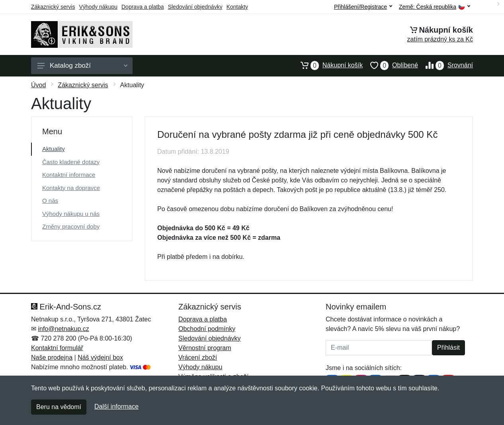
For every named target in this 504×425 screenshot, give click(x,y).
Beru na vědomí (59, 407)
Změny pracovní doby (71, 226)
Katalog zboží (82, 66)
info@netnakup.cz (63, 329)
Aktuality (54, 149)
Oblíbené (390, 65)
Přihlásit (448, 348)
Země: (435, 7)
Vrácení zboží (198, 357)
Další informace (116, 406)
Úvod (38, 85)
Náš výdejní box (100, 357)
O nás (50, 201)
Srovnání (445, 65)
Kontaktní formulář (57, 348)
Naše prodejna (52, 357)
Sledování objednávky (195, 7)
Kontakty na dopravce (71, 188)
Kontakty (237, 7)
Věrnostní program (205, 348)
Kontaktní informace (69, 175)
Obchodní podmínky (207, 329)
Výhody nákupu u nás (71, 214)
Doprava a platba (143, 7)
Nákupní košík (328, 65)
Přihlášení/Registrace (363, 7)
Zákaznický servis (53, 7)
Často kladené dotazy (71, 162)
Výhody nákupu (98, 7)
